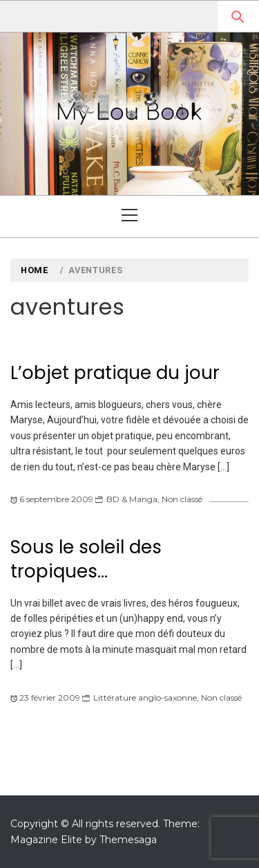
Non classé (182, 499)
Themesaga (128, 840)
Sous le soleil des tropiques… (86, 559)
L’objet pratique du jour (115, 373)
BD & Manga (132, 499)
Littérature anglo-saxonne (145, 698)
